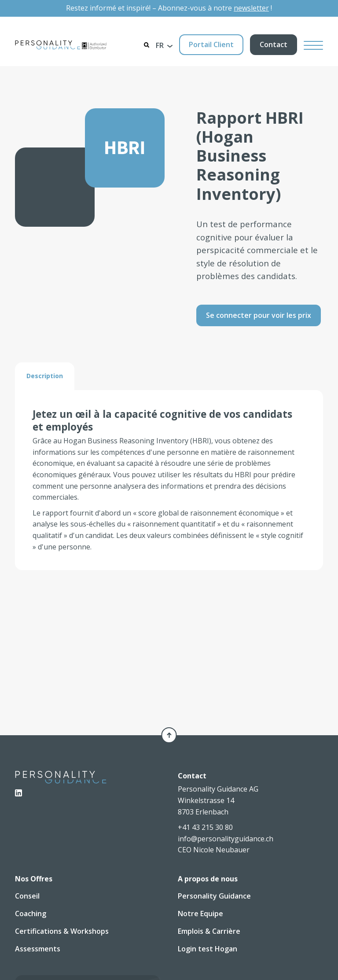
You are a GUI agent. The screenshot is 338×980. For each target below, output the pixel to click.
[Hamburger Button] (313, 45)
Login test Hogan (208, 949)
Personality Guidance (214, 896)
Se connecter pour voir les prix (259, 315)
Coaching (31, 914)
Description (45, 375)
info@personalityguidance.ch (226, 839)
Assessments (38, 949)
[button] (164, 45)
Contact (274, 44)
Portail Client (211, 44)
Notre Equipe (200, 914)
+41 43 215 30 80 (205, 827)
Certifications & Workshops (62, 931)
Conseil (27, 896)
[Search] (147, 45)
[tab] (45, 376)
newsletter (251, 8)
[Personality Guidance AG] (61, 45)
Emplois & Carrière (209, 931)
